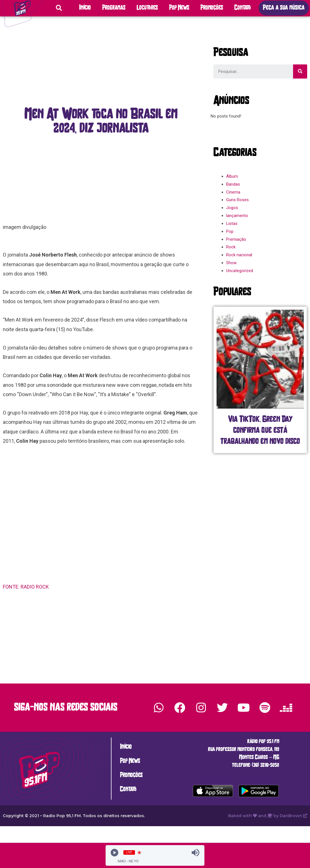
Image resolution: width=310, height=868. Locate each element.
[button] (284, 8)
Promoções (212, 8)
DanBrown (293, 816)
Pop (230, 231)
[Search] (300, 71)
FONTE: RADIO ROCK (26, 587)
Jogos (232, 208)
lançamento (237, 216)
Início (85, 8)
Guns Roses (237, 200)
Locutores (147, 8)
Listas (232, 223)
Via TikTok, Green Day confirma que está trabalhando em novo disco (260, 431)
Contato (243, 8)
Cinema (233, 192)
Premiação (236, 239)
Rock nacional (239, 255)
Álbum (232, 176)
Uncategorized (240, 271)
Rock (231, 247)
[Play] (114, 853)
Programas (114, 8)
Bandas (233, 184)
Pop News (179, 8)
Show (231, 263)
